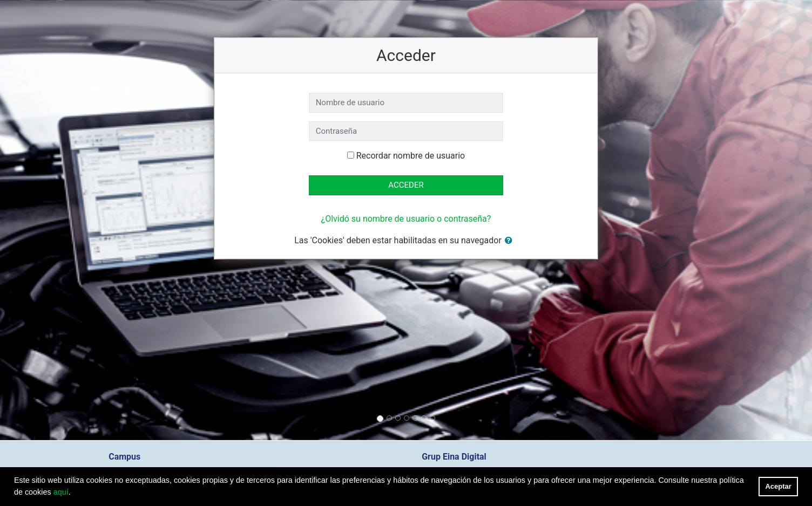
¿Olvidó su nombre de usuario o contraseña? (406, 219)
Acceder (406, 185)
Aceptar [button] (779, 486)
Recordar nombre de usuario (411, 156)
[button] (511, 241)
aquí (61, 492)
